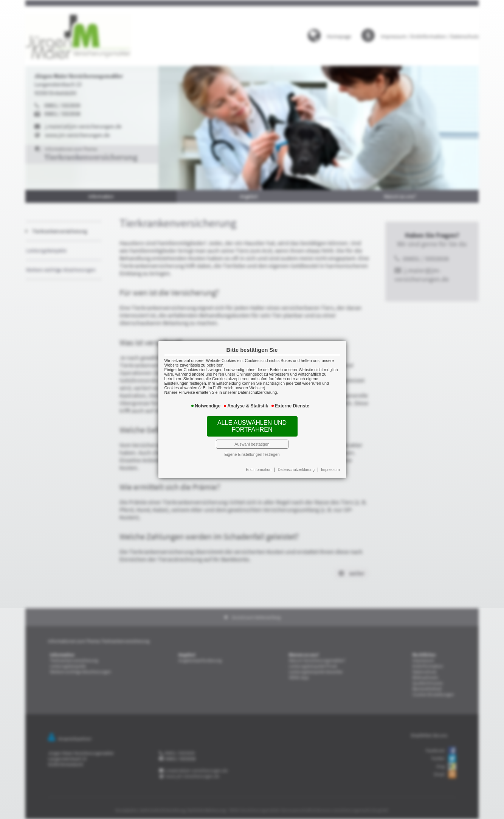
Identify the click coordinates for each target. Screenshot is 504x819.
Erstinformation (258, 462)
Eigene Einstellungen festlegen (252, 448)
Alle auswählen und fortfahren (252, 423)
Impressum (323, 462)
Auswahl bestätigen (252, 439)
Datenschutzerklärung (292, 462)
